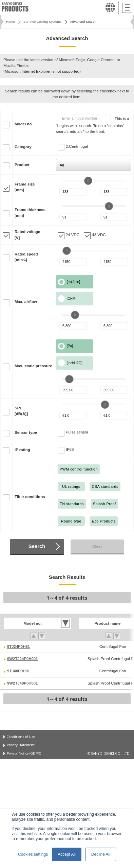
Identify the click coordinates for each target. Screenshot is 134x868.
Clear (97, 546)
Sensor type (26, 432)
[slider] (88, 181)
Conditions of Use (21, 737)
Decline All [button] (101, 854)
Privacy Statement (21, 745)
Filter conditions (30, 497)
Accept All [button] (67, 854)
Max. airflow (26, 302)
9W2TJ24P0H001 (23, 659)
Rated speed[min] (26, 257)
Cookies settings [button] (33, 854)
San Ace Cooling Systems (43, 22)
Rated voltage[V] (27, 235)
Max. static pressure (33, 366)
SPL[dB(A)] (21, 411)
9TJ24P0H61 (19, 646)
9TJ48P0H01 (19, 671)
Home (11, 22)
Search (37, 546)
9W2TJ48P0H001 (23, 683)
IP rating (22, 450)
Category (23, 147)
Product (22, 165)
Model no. (24, 124)
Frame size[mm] (25, 187)
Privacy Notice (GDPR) (24, 754)
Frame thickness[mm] (30, 212)
